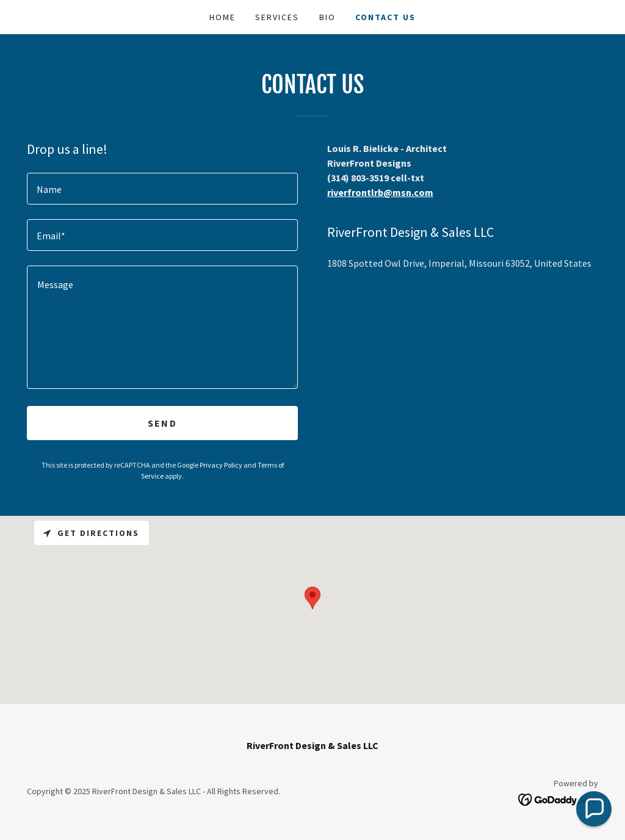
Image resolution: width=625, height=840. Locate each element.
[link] (558, 798)
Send (162, 423)
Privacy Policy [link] (221, 465)
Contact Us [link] (385, 17)
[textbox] (162, 189)
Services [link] (277, 17)
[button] (594, 809)
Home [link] (222, 17)
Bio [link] (327, 17)
